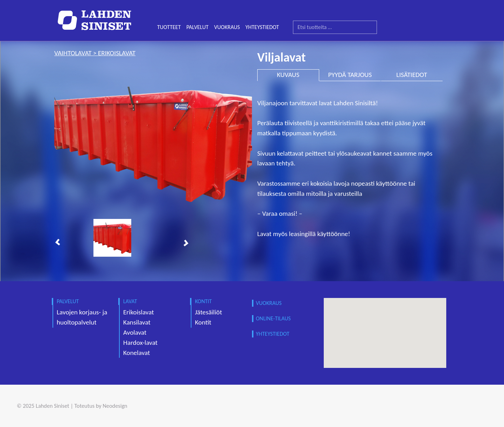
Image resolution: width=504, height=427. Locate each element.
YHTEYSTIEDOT (262, 27)
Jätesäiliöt (208, 312)
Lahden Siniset (52, 406)
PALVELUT (197, 27)
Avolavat (135, 332)
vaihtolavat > (76, 53)
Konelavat (136, 353)
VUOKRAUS (227, 27)
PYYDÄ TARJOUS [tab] (350, 75)
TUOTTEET (169, 27)
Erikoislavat (139, 312)
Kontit (203, 322)
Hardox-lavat (140, 343)
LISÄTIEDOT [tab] (412, 75)
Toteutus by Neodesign (101, 406)
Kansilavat (137, 322)
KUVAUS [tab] (288, 75)
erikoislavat (117, 53)
